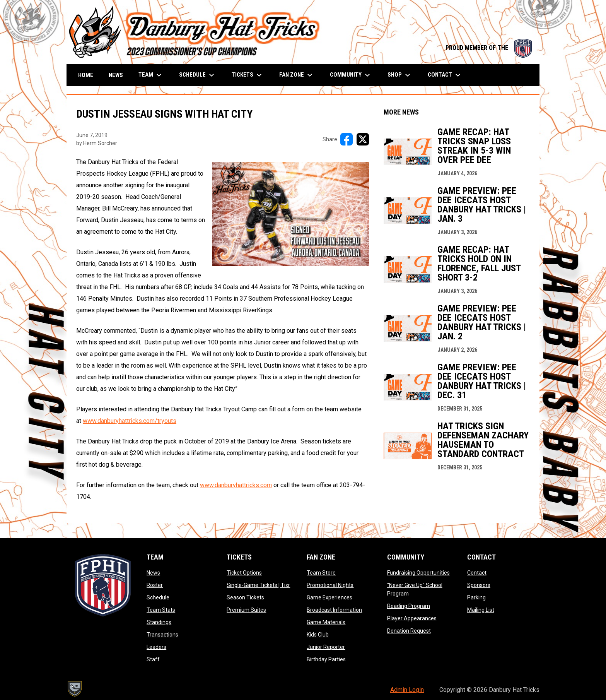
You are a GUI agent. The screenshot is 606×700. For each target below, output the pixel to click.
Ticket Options (244, 573)
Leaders (156, 647)
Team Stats (161, 610)
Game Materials (326, 622)
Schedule (158, 597)
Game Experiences (329, 597)
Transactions (162, 635)
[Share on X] (363, 139)
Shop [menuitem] (400, 75)
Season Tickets (245, 597)
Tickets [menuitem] (248, 75)
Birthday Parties (326, 659)
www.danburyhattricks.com (236, 485)
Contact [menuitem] (445, 75)
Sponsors (479, 585)
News (153, 573)
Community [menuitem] (351, 75)
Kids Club (318, 635)
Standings (159, 622)
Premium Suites (246, 610)
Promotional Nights (330, 585)
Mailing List (481, 610)
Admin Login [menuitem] (407, 690)
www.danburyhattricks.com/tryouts (130, 421)
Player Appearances (412, 618)
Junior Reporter (326, 647)
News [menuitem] (116, 75)
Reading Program (409, 606)
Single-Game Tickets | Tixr (258, 585)
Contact (477, 573)
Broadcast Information (334, 610)
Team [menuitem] (151, 75)
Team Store (321, 573)
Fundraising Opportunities (418, 573)
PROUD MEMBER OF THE (489, 48)
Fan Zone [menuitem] (297, 75)
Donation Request (409, 631)
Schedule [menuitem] (198, 75)
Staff (153, 659)
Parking (476, 597)
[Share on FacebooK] (347, 139)
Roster (155, 585)
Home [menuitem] (86, 75)
